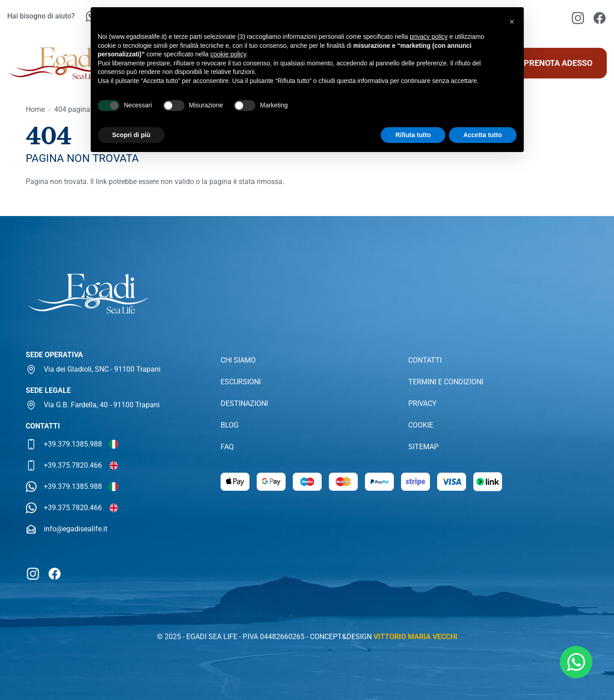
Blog (230, 425)
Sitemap (423, 447)
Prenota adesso (558, 63)
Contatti (425, 360)
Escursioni (241, 382)
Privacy (422, 403)
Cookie (421, 425)
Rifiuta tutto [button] (413, 135)
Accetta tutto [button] (483, 135)
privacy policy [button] (429, 37)
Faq (227, 447)
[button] (512, 22)
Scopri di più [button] (132, 135)
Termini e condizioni (446, 382)
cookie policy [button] (228, 54)
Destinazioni (244, 403)
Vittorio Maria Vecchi (415, 637)
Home (35, 109)
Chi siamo (238, 360)
